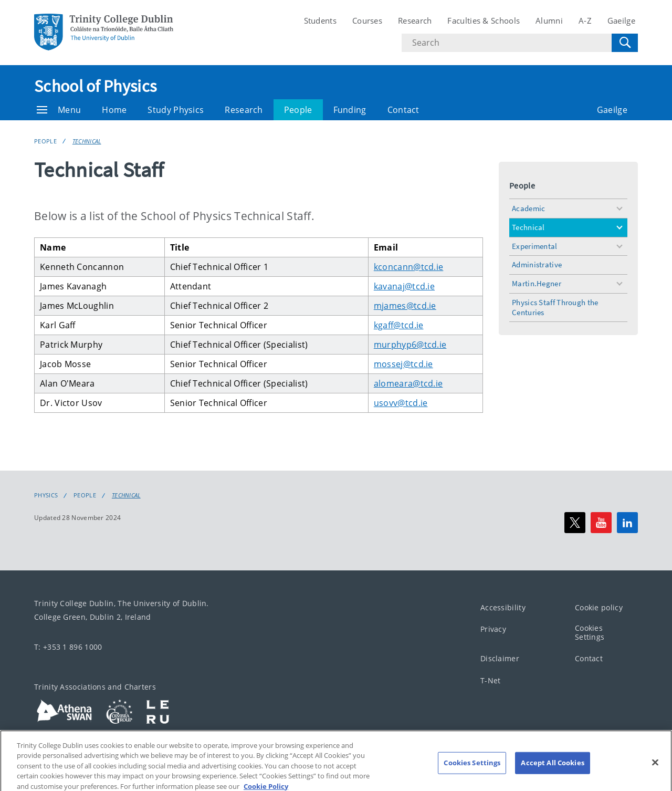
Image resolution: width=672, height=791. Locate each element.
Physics (46, 495)
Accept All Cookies (552, 776)
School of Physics (95, 86)
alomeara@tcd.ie (408, 383)
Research (415, 20)
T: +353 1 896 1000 (68, 647)
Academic (528, 208)
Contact (403, 110)
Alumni (549, 20)
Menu (59, 110)
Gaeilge (621, 20)
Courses (367, 20)
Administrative (537, 264)
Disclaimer (500, 658)
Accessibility (503, 607)
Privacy (493, 629)
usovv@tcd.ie (401, 403)
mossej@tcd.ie (403, 364)
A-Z (585, 20)
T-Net (491, 680)
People (298, 110)
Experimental (535, 246)
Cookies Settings (590, 632)
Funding (350, 110)
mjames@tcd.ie (405, 306)
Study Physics (176, 110)
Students (320, 20)
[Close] (655, 775)
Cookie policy (599, 607)
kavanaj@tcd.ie (404, 286)
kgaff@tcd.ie (399, 325)
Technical (87, 141)
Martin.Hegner (537, 283)
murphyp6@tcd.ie (410, 345)
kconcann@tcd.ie (409, 267)
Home (114, 110)
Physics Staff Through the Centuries (555, 307)
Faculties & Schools (484, 20)
